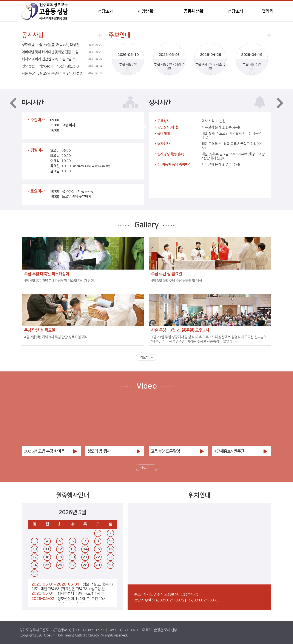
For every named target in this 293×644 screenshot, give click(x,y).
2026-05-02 (43, 599)
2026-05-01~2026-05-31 (55, 584)
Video (146, 386)
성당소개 (106, 11)
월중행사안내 (72, 496)
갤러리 (268, 11)
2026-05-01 (43, 593)
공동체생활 (194, 11)
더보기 (144, 357)
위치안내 (199, 496)
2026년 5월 (72, 512)
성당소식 (235, 11)
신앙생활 (146, 11)
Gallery (147, 225)
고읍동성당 (44, 11)
